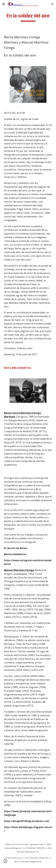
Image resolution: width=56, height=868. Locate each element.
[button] (4, 4)
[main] (28, 17)
